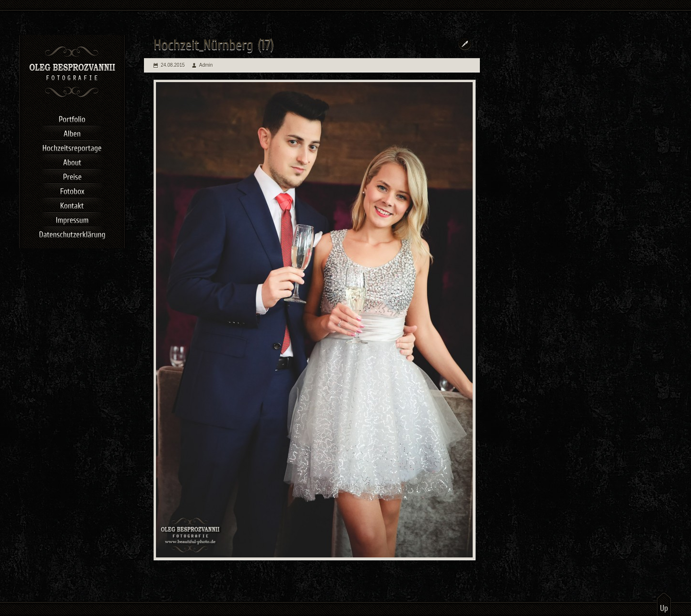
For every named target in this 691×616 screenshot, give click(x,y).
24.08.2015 (173, 65)
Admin (206, 65)
